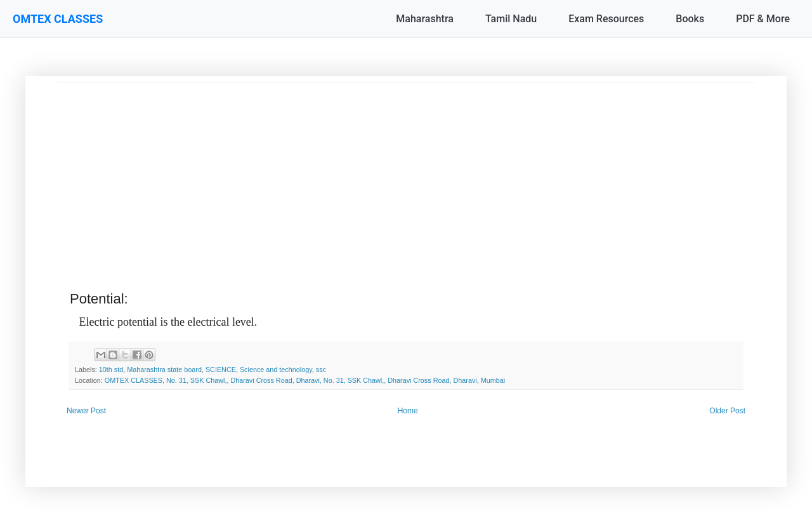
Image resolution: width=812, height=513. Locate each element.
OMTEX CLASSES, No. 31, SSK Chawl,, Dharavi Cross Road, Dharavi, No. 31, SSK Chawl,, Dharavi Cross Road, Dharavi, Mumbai (305, 380)
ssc (321, 370)
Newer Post (86, 411)
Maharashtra (425, 19)
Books (690, 19)
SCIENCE (221, 370)
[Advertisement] (406, 172)
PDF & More (763, 19)
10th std (111, 370)
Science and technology (276, 370)
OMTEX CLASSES (58, 19)
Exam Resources (606, 19)
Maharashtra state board (164, 370)
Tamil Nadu (511, 19)
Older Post (727, 411)
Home (408, 411)
